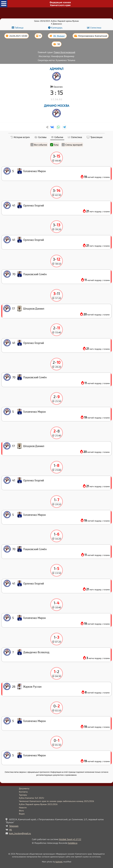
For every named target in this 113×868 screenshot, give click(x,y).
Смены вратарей (72, 145)
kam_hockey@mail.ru (20, 833)
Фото (21, 811)
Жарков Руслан (32, 687)
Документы (24, 789)
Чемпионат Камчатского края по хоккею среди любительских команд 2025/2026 (56, 801)
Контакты (23, 792)
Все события (39, 145)
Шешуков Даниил (34, 446)
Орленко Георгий (34, 583)
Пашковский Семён (35, 549)
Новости (23, 808)
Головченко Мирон (35, 755)
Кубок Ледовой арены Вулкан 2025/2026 (38, 804)
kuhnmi (59, 862)
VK (11, 830)
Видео (22, 814)
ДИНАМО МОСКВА (57, 106)
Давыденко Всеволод (36, 652)
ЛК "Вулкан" (59, 36)
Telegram (14, 826)
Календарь (57, 28)
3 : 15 (56, 92)
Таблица (19, 28)
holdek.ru (73, 843)
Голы (54, 145)
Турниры (23, 795)
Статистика (96, 28)
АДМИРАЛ (57, 69)
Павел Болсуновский (64, 52)
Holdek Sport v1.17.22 (70, 839)
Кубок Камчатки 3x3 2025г (32, 798)
